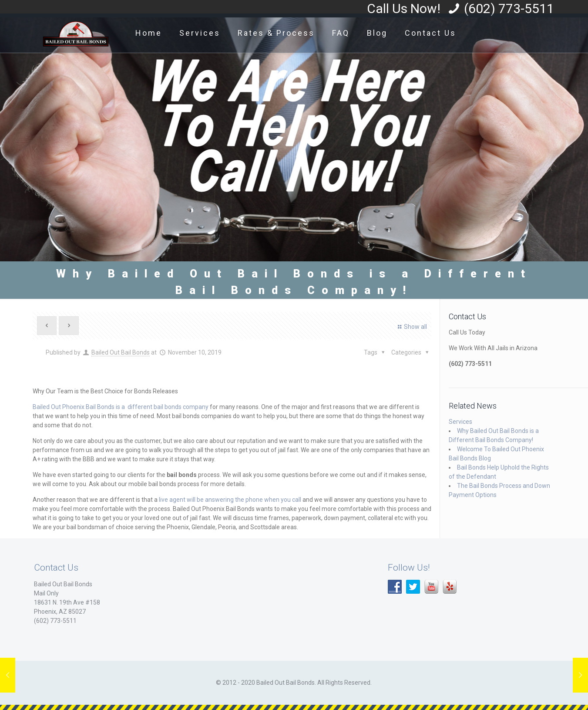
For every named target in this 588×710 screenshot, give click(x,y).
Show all (411, 327)
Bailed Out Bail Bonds (121, 352)
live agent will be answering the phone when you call (230, 500)
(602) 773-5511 (509, 8)
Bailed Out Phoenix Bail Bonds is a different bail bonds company (121, 407)
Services (460, 422)
